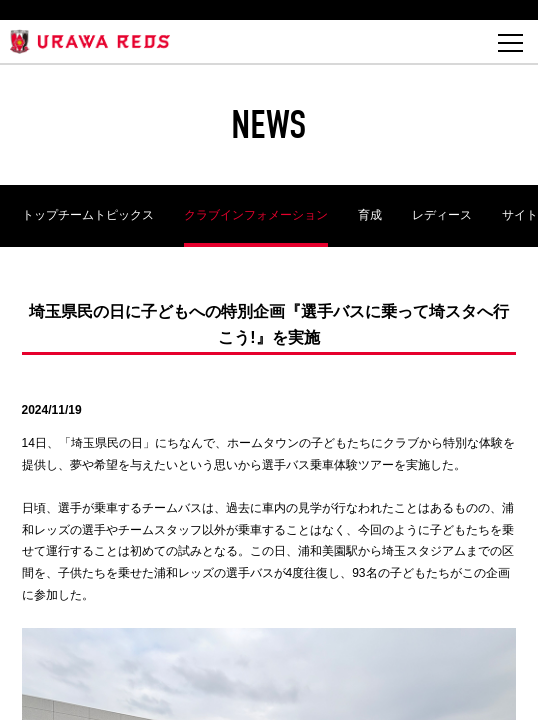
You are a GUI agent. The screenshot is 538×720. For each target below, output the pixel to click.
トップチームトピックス (88, 215)
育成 (370, 215)
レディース (442, 215)
